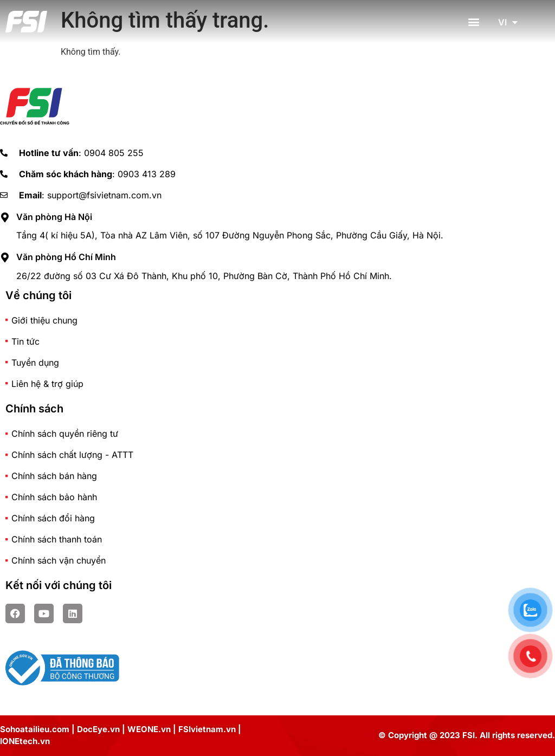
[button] (474, 22)
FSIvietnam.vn (207, 729)
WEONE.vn (149, 729)
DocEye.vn (98, 729)
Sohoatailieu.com (35, 729)
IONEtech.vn (25, 741)
